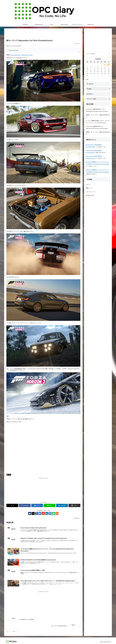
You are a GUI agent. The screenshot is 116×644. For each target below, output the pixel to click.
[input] (98, 54)
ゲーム (9, 475)
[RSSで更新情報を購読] (57, 513)
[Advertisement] (43, 34)
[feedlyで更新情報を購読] (54, 513)
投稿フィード (89, 188)
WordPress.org (90, 195)
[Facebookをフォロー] (37, 513)
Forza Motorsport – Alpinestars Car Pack (22, 55)
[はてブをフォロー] (40, 513)
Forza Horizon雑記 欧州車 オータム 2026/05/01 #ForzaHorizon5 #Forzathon (97, 110)
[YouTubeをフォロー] (43, 513)
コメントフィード (91, 192)
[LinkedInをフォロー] (47, 513)
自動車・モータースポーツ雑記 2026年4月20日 (98, 133)
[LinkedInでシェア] (62, 505)
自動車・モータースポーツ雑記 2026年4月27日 (98, 116)
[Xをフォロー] (33, 513)
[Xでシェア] (12, 505)
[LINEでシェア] (50, 505)
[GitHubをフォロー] (50, 513)
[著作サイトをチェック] (30, 513)
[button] (74, 505)
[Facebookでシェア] (25, 505)
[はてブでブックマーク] (37, 505)
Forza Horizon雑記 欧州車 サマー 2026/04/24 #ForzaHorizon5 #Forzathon (97, 127)
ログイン (88, 184)
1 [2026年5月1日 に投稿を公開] (105, 65)
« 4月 (87, 79)
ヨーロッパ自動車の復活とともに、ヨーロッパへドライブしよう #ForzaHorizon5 (98, 122)
